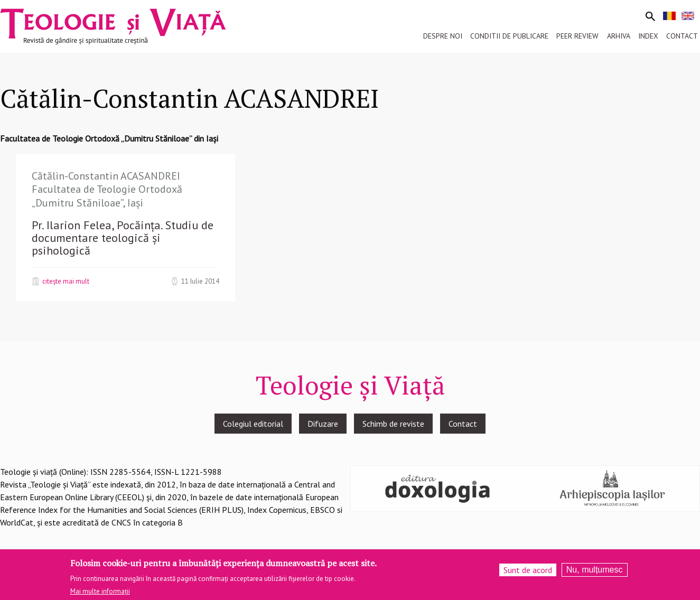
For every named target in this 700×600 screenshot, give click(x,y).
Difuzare (323, 424)
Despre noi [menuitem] (443, 36)
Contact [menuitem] (682, 36)
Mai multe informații (100, 593)
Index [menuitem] (648, 36)
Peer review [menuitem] (577, 36)
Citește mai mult (66, 281)
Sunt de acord (528, 572)
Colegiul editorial (253, 424)
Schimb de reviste (393, 424)
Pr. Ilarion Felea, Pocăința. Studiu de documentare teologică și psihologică (123, 238)
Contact (463, 424)
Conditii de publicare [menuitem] (509, 36)
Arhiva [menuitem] (619, 36)
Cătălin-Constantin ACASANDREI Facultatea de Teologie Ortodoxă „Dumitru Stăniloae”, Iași (107, 189)
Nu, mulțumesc (595, 572)
